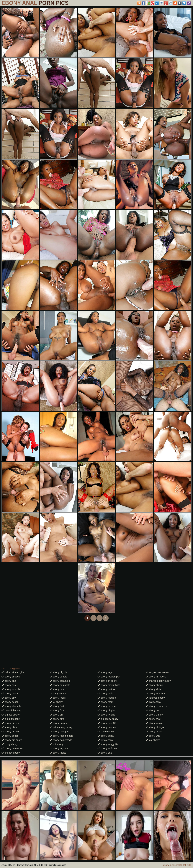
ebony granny (58, 723)
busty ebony (10, 744)
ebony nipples (107, 710)
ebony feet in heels (61, 736)
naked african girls (13, 672)
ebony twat (153, 719)
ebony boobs (10, 736)
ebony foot (57, 710)
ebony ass (9, 685)
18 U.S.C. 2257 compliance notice (50, 865)
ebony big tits (10, 723)
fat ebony (56, 702)
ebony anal (9, 681)
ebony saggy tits (108, 744)
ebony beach (10, 702)
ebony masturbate (109, 685)
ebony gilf (56, 715)
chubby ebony (11, 753)
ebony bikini (9, 727)
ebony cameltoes (12, 748)
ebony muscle (107, 706)
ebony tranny (154, 715)
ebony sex (105, 753)
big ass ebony (11, 715)
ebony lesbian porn (109, 677)
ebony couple (58, 677)
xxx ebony (153, 740)
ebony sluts (153, 689)
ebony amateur (11, 677)
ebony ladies (58, 753)
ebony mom (105, 702)
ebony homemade (61, 740)
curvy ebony (58, 694)
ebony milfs (105, 694)
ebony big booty (12, 740)
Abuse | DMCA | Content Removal (17, 865)
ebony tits (152, 710)
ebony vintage (155, 727)
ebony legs (105, 672)
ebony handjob (59, 732)
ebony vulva (154, 732)
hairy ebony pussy (61, 727)
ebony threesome (157, 706)
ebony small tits (156, 694)
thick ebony (153, 702)
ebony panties (107, 727)
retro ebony (105, 740)
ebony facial (58, 698)
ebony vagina (154, 723)
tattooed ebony (155, 698)
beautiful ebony (11, 710)
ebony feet (57, 706)
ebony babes (10, 694)
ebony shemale (11, 706)
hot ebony (56, 744)
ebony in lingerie (156, 677)
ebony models (107, 698)
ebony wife (153, 736)
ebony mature (106, 689)
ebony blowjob (11, 732)
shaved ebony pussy (158, 681)
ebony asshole (11, 689)
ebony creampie (60, 681)
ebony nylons (106, 715)
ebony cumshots (60, 685)
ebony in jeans (59, 748)
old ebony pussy (108, 719)
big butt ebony (11, 719)
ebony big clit (58, 672)
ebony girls (57, 719)
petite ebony (106, 732)
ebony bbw (9, 698)
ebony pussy (106, 736)
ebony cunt (57, 689)
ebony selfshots (108, 748)
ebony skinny (154, 685)
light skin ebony (107, 681)
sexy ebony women (158, 672)
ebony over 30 (107, 723)
